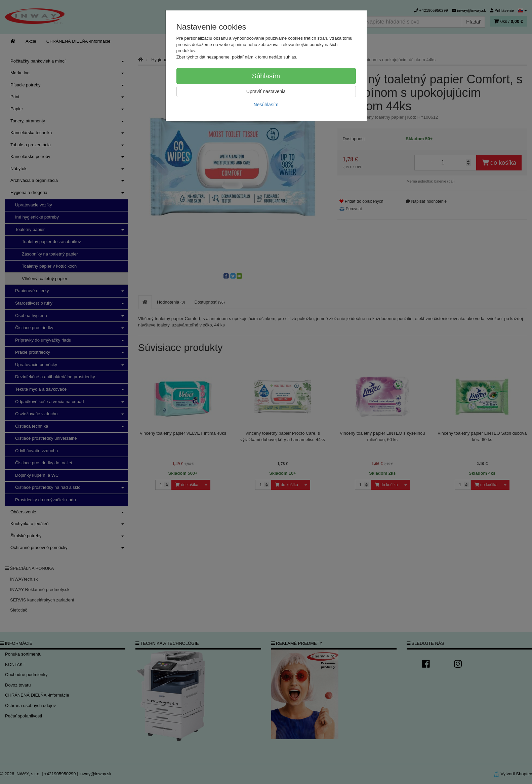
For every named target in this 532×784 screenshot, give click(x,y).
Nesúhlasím (266, 105)
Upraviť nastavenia (266, 91)
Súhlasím (266, 76)
